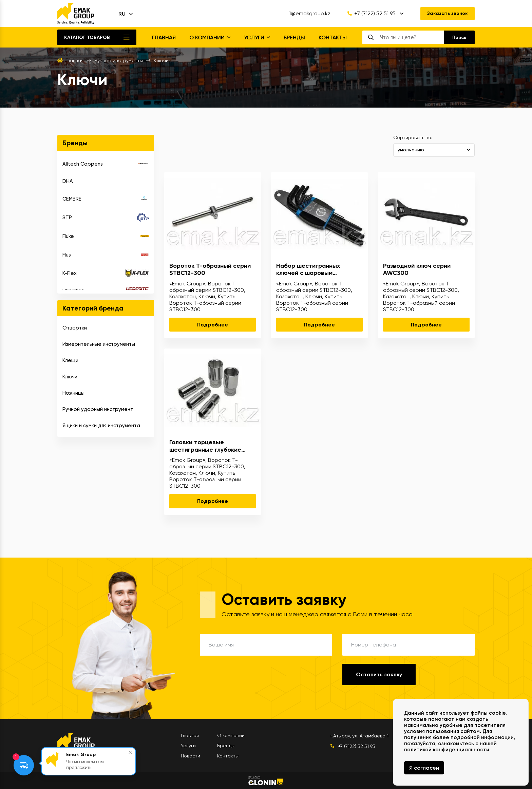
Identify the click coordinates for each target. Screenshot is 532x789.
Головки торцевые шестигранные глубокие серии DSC (205, 446)
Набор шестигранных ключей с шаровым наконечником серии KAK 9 (316, 270)
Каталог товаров (87, 37)
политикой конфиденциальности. (447, 750)
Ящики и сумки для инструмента (101, 426)
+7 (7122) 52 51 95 (372, 14)
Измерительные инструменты (99, 344)
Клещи (70, 360)
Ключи (70, 377)
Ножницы (73, 393)
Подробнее (213, 325)
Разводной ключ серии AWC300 (417, 270)
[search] (412, 37)
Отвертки (75, 328)
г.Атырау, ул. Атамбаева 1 (359, 736)
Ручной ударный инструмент (98, 409)
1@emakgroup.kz (310, 14)
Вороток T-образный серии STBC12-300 (210, 270)
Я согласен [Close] (424, 768)
